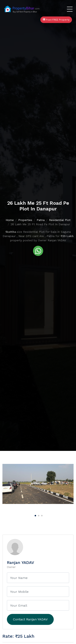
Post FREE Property (56, 20)
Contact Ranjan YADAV (30, 619)
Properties (25, 220)
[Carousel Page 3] (41, 515)
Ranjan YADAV (20, 562)
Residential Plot (60, 220)
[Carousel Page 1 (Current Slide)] (35, 515)
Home (10, 220)
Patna (41, 220)
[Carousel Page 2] (38, 515)
